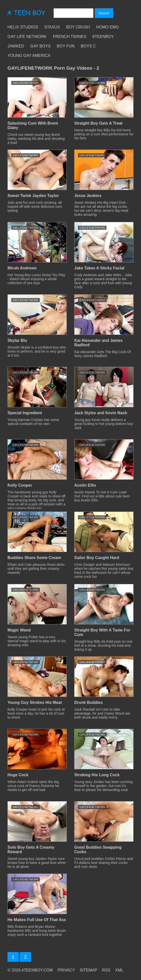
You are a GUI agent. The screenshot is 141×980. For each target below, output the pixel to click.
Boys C (88, 46)
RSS (106, 970)
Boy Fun (66, 46)
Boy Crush (78, 27)
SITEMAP (88, 970)
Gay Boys (40, 46)
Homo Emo (107, 27)
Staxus (52, 27)
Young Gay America (29, 56)
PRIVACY (66, 970)
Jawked (16, 46)
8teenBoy (103, 37)
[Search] (73, 13)
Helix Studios (23, 27)
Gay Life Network (27, 37)
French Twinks (70, 37)
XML (119, 970)
